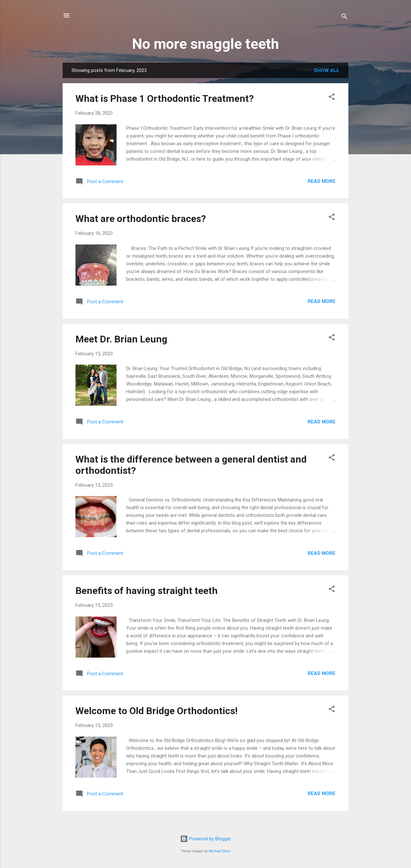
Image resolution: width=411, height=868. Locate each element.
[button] (332, 98)
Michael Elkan (220, 851)
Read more (322, 181)
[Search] (345, 18)
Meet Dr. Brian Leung (121, 339)
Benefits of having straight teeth (147, 591)
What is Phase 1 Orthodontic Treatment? (165, 98)
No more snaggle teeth (205, 44)
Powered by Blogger (206, 839)
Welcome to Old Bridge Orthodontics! (157, 711)
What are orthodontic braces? (141, 219)
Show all (327, 70)
